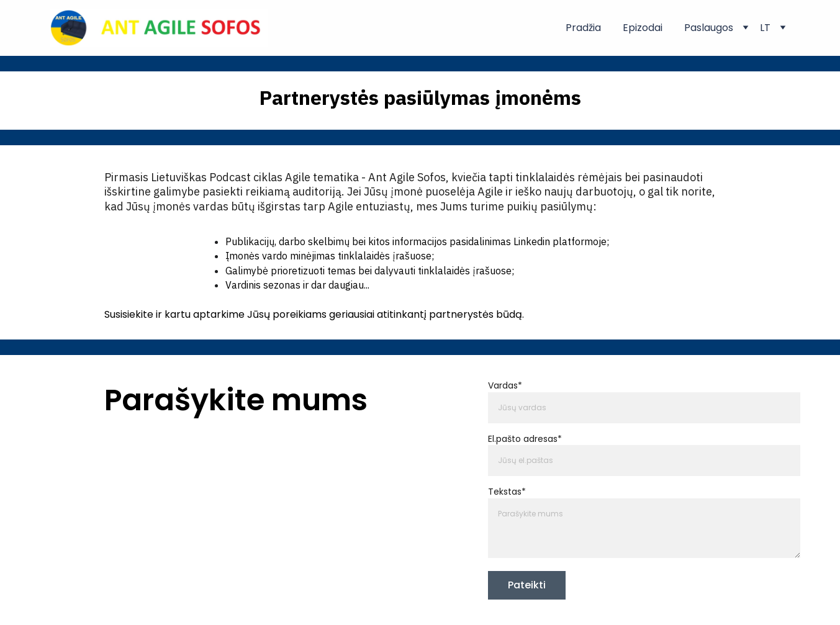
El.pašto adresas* (525, 439)
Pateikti (527, 585)
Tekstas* (507, 492)
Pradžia (583, 28)
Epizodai (643, 28)
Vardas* (505, 386)
